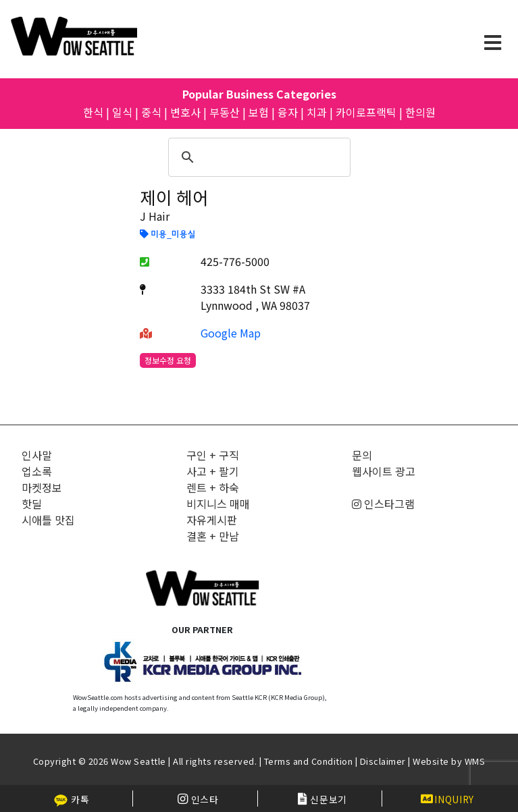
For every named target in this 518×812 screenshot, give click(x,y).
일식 (122, 112)
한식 (93, 112)
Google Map (231, 333)
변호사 (185, 112)
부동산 (225, 112)
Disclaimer (383, 761)
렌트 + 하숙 (213, 487)
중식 (151, 112)
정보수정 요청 (168, 360)
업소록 (37, 471)
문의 (362, 455)
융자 (288, 112)
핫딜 (32, 504)
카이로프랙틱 (366, 112)
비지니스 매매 (218, 504)
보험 (259, 112)
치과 (317, 112)
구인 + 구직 (213, 455)
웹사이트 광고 (384, 471)
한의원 (420, 112)
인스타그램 (383, 504)
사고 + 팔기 (213, 471)
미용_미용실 (167, 235)
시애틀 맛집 (48, 520)
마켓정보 (42, 487)
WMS (475, 761)
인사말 (37, 455)
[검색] (257, 157)
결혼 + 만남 (213, 536)
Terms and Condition (309, 761)
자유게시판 (212, 520)
